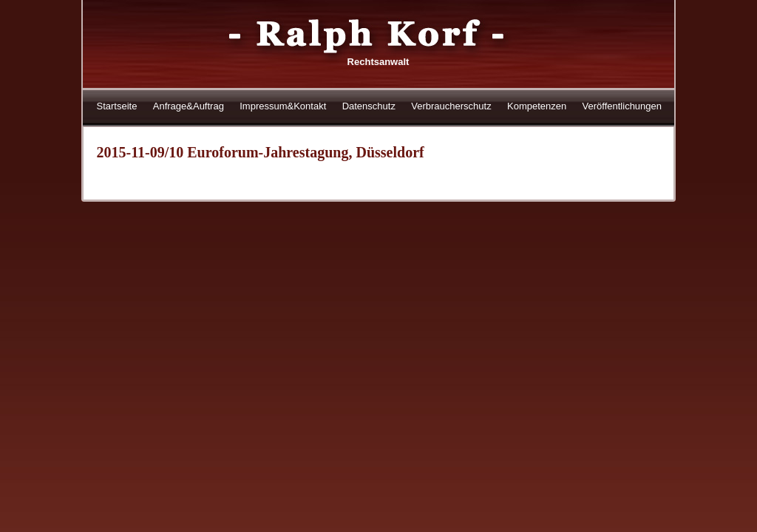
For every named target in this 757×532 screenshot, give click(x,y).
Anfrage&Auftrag (189, 106)
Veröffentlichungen (622, 106)
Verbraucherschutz (451, 106)
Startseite (117, 106)
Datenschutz (369, 106)
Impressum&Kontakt (283, 106)
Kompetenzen (537, 106)
